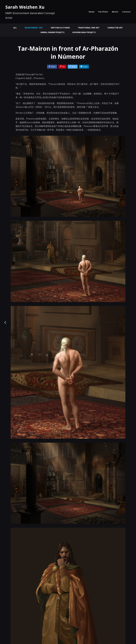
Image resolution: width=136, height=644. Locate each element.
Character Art (115, 28)
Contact (127, 12)
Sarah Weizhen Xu (25, 7)
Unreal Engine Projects (52, 32)
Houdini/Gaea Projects (84, 32)
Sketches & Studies (60, 28)
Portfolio (103, 12)
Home (92, 12)
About (115, 12)
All (14, 28)
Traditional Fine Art (89, 28)
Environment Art (33, 28)
